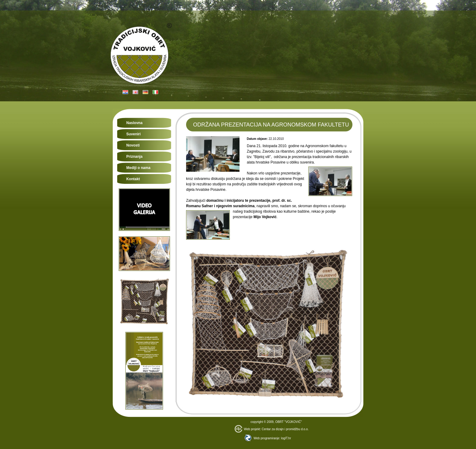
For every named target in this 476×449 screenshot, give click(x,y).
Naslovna (134, 123)
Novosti (133, 145)
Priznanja (134, 157)
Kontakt (133, 179)
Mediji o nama (138, 168)
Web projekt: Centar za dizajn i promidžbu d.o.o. (272, 429)
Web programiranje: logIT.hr (267, 438)
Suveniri (133, 134)
